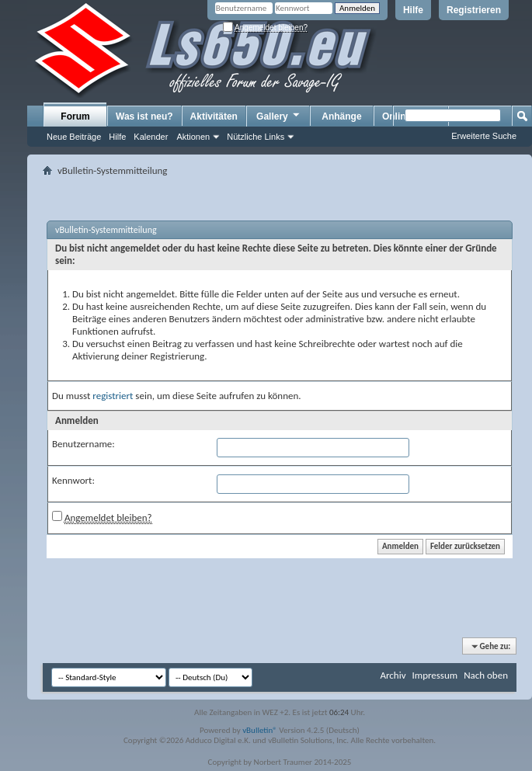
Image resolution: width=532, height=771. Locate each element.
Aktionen (193, 137)
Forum (75, 116)
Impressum (435, 675)
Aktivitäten (214, 116)
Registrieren (474, 10)
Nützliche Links (256, 137)
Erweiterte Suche (484, 136)
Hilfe (413, 10)
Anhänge (341, 116)
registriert (113, 396)
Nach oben (486, 675)
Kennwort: (73, 480)
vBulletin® (260, 730)
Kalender (151, 137)
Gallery (279, 116)
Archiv (393, 675)
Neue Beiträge (74, 137)
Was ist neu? (144, 116)
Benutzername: (83, 444)
